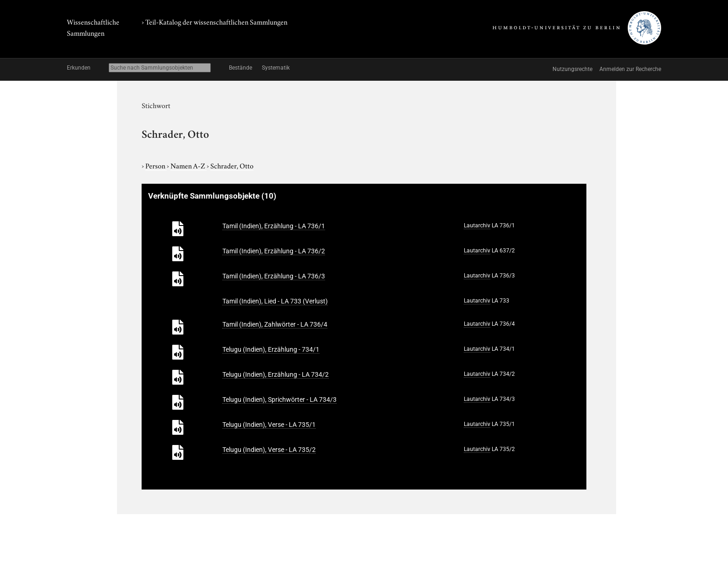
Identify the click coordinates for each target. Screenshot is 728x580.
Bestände (240, 68)
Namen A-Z (188, 165)
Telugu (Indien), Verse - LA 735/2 (269, 450)
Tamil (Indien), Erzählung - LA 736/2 (274, 251)
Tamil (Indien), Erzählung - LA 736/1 (274, 226)
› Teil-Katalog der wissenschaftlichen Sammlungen (214, 21)
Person (156, 165)
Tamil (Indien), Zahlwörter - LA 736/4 (275, 324)
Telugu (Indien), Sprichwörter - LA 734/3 (279, 400)
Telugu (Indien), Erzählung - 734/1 (271, 349)
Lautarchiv (477, 226)
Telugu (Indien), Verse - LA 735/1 (269, 425)
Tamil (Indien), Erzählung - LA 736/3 (274, 276)
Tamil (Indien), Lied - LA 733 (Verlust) (275, 301)
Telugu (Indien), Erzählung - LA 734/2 (276, 374)
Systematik (276, 68)
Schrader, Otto (232, 165)
